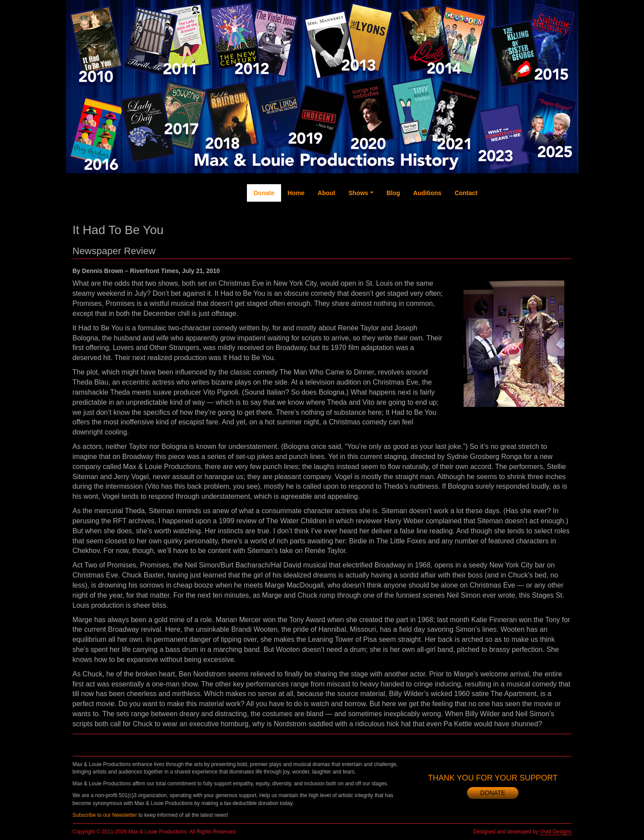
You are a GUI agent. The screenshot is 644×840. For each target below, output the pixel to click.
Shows (358, 193)
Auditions (428, 193)
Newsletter (563, 228)
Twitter (511, 215)
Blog (393, 193)
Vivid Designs (556, 832)
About (327, 193)
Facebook (493, 224)
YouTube (528, 219)
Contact (466, 193)
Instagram (546, 228)
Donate (264, 193)
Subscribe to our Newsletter (105, 815)
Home (296, 193)
